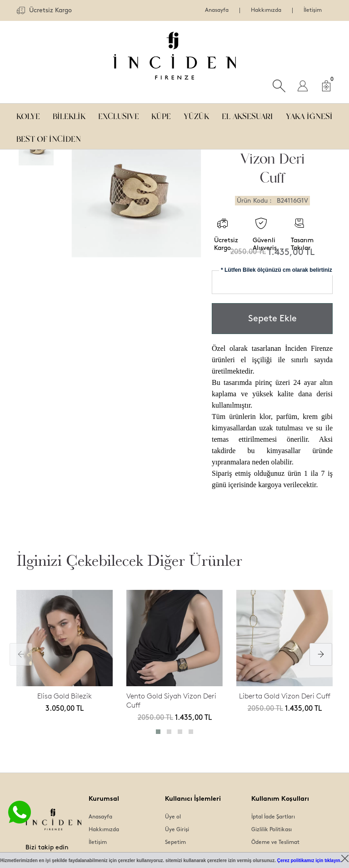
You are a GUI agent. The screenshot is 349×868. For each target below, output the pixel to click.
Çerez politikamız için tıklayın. (309, 861)
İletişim (313, 10)
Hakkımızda (266, 10)
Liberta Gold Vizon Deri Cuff (285, 696)
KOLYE (28, 115)
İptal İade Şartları (273, 817)
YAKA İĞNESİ (309, 115)
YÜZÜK (196, 115)
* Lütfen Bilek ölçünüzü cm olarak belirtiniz (277, 270)
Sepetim (175, 842)
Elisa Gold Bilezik (65, 696)
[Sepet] (326, 86)
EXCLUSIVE (119, 115)
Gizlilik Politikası (272, 830)
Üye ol (173, 817)
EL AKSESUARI (247, 115)
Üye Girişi (177, 830)
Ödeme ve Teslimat (275, 842)
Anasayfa (217, 10)
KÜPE (161, 115)
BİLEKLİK (69, 115)
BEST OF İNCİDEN (49, 137)
